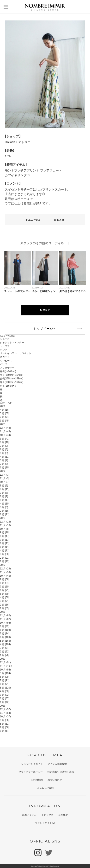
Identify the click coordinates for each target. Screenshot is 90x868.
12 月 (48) (5, 428)
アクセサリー (7, 368)
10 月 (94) (5, 623)
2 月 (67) (5, 699)
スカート (5, 357)
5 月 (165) (5, 641)
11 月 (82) (5, 619)
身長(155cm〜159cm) (12, 379)
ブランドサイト (45, 823)
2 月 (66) (5, 605)
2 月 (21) (5, 558)
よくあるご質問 (45, 788)
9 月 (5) (4, 486)
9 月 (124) (5, 673)
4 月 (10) (5, 504)
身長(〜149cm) (8, 371)
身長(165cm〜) (8, 386)
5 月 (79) (5, 594)
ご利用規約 (37, 780)
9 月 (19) (5, 533)
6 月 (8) (4, 450)
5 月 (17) (5, 500)
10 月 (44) (5, 435)
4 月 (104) (5, 644)
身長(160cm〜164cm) (12, 382)
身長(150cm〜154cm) (12, 375)
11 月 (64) (5, 713)
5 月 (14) (5, 547)
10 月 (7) (5, 482)
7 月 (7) (4, 493)
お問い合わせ (55, 780)
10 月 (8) (5, 529)
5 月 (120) (5, 688)
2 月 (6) (4, 464)
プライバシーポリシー (31, 772)
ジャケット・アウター (12, 342)
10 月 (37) (5, 717)
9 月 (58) (5, 579)
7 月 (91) (5, 680)
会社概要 (63, 815)
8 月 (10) (5, 442)
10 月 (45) (5, 576)
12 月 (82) (5, 616)
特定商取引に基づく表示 (61, 772)
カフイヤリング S (17, 175)
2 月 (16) (5, 511)
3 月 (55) (5, 413)
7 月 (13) (5, 540)
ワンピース (6, 361)
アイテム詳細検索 (57, 764)
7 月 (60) (5, 587)
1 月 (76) (5, 655)
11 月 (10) (5, 525)
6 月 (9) (4, 496)
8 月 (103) (5, 630)
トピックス (48, 815)
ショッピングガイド (32, 764)
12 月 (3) (5, 475)
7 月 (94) (5, 634)
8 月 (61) (5, 724)
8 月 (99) (5, 677)
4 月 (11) (5, 457)
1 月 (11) (5, 514)
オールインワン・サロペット (16, 353)
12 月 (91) (5, 662)
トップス (5, 346)
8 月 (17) (5, 536)
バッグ (4, 364)
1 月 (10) (5, 468)
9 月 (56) (5, 720)
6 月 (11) (5, 543)
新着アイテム (29, 815)
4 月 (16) (5, 410)
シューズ (5, 339)
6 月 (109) (5, 637)
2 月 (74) (5, 417)
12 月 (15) (5, 522)
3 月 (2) (4, 460)
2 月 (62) (5, 652)
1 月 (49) (5, 421)
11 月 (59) (5, 572)
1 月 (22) (5, 561)
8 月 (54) (5, 583)
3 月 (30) (5, 554)
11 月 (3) (5, 478)
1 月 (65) (5, 608)
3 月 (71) (5, 601)
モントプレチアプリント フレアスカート (33, 170)
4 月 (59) (5, 597)
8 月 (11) (5, 489)
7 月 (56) (5, 727)
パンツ (4, 350)
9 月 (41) (5, 439)
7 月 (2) (4, 446)
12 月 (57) (5, 709)
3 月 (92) (5, 695)
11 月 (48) (5, 431)
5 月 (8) (4, 453)
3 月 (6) (4, 507)
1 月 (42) (5, 702)
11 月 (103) (6, 666)
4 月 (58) (5, 691)
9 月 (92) (5, 626)
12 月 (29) (5, 569)
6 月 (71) (5, 590)
